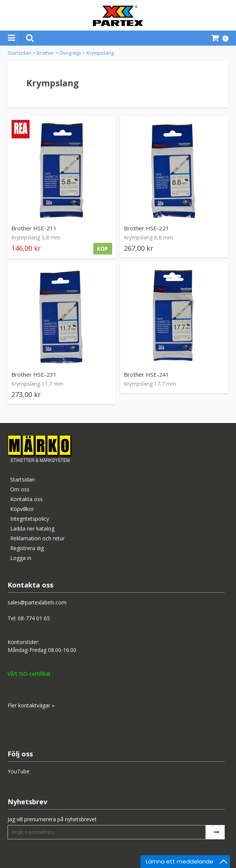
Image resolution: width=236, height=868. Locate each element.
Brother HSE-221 (147, 228)
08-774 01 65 (34, 618)
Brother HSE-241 (147, 374)
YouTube (19, 771)
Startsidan (19, 53)
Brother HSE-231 (34, 374)
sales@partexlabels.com (37, 602)
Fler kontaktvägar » (31, 705)
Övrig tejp (70, 53)
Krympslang (100, 53)
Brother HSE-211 (34, 228)
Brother (45, 53)
